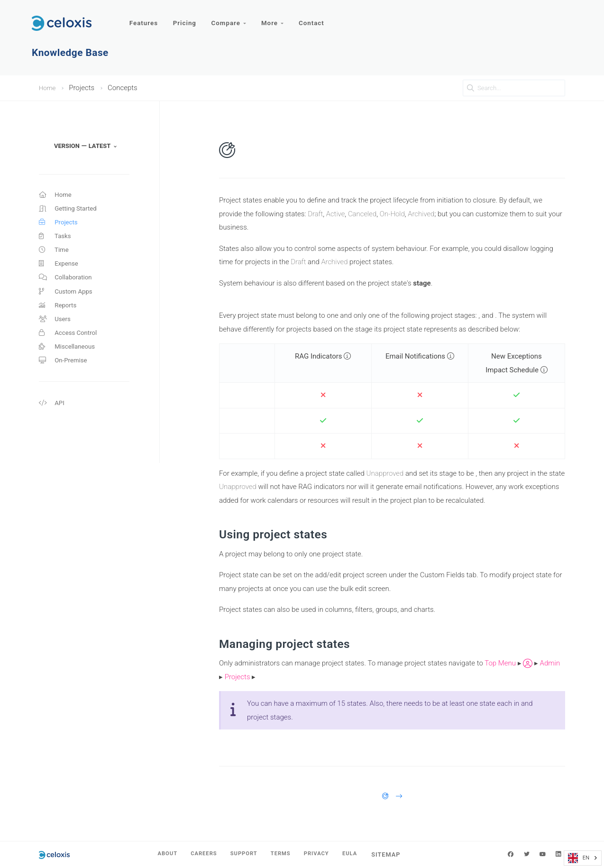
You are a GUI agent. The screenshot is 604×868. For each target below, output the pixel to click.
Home (48, 88)
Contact (318, 18)
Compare (232, 18)
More (278, 18)
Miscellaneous (70, 365)
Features (144, 18)
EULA (361, 854)
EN (579, 858)
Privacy (324, 854)
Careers (197, 854)
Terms (283, 854)
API (52, 425)
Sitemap (399, 854)
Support (242, 854)
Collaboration (68, 288)
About (156, 854)
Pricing (187, 18)
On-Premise (65, 380)
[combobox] (583, 858)
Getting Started (71, 211)
